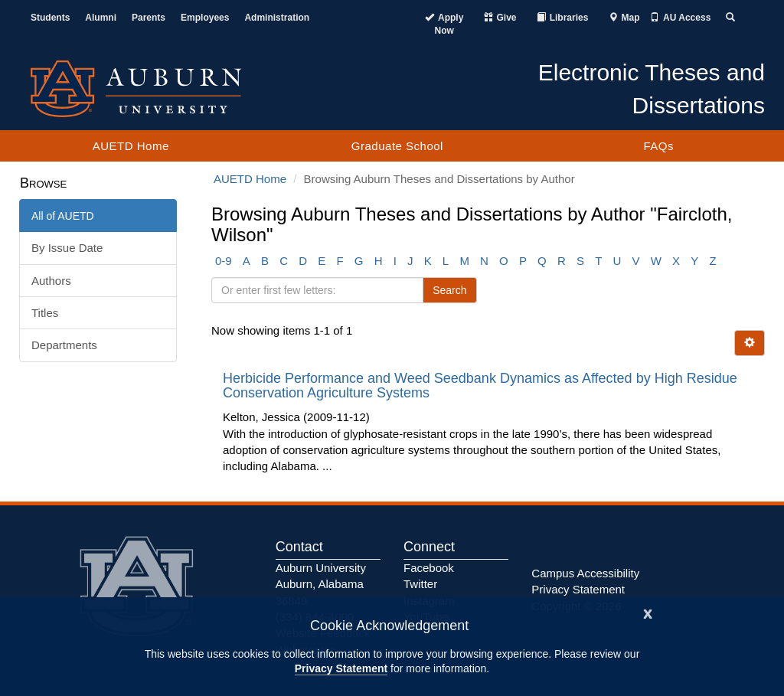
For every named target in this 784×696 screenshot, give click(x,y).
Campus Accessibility (585, 573)
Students (50, 18)
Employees (205, 18)
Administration (277, 18)
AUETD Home (131, 146)
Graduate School (397, 146)
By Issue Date (67, 248)
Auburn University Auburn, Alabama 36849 (321, 584)
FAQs (658, 146)
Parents (149, 18)
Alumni (101, 18)
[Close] (648, 612)
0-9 (224, 261)
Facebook (429, 568)
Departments (64, 345)
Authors (51, 281)
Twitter (420, 584)
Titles (45, 313)
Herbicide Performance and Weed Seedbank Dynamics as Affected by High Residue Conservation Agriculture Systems (480, 386)
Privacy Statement (341, 668)
